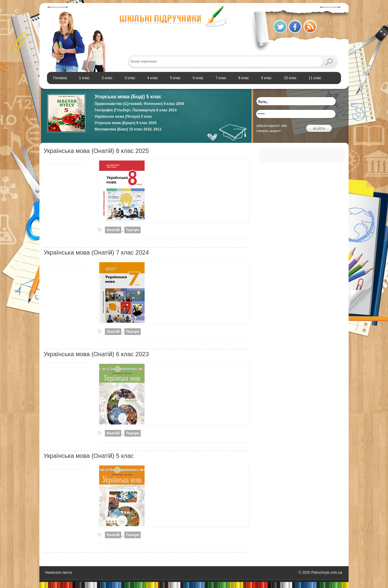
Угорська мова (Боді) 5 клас (128, 97)
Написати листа (59, 573)
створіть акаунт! (269, 131)
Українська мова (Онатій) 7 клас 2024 (96, 252)
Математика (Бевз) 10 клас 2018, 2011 (128, 129)
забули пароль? (268, 126)
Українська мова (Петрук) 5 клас (123, 117)
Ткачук (132, 230)
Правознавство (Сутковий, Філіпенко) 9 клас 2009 (139, 104)
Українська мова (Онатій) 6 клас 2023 (96, 354)
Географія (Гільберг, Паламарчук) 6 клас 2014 (136, 110)
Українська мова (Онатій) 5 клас (89, 456)
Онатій (113, 230)
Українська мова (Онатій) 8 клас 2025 (96, 151)
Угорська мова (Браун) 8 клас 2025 (126, 123)
